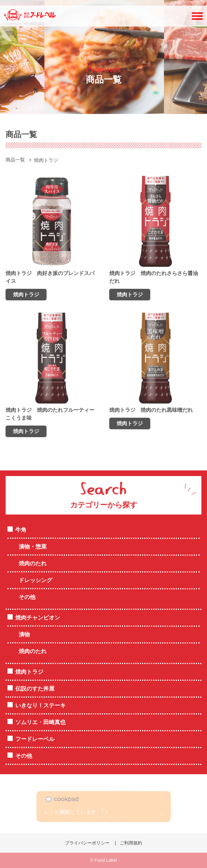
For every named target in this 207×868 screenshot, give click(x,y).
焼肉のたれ (33, 563)
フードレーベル (35, 739)
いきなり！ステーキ (40, 705)
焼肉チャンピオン (38, 617)
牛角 (21, 530)
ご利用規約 (131, 843)
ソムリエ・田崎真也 (40, 722)
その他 (27, 597)
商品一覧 (15, 160)
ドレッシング (35, 580)
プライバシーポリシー (87, 843)
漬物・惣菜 (33, 546)
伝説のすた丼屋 (35, 688)
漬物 (24, 634)
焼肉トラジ (29, 672)
